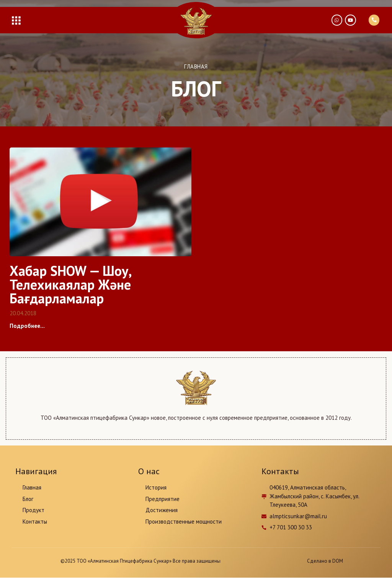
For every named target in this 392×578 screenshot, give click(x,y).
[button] (16, 20)
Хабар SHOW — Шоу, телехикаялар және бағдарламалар (70, 285)
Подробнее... (27, 326)
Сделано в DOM (325, 561)
